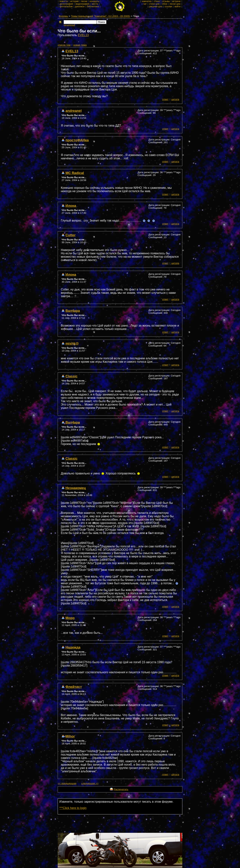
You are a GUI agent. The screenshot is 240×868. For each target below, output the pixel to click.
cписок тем (64, 45)
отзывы (166, 1)
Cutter (71, 235)
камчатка (147, 1)
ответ (165, 99)
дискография (66, 4)
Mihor (70, 736)
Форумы (63, 16)
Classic (71, 376)
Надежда (73, 647)
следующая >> (90, 783)
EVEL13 (83, 35)
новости (64, 1)
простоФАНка (77, 140)
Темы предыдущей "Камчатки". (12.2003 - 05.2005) (101, 16)
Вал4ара (73, 311)
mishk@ (72, 343)
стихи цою (154, 4)
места (95, 4)
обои (165, 4)
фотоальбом (66, 7)
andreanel (74, 111)
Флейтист (74, 687)
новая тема (80, 45)
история (75, 1)
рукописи (80, 7)
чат (145, 4)
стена (157, 1)
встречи (176, 1)
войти (177, 7)
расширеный (69, 25)
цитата (175, 99)
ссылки (168, 7)
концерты (95, 1)
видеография (82, 4)
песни (84, 1)
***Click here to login (73, 808)
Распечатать (121, 789)
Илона (71, 206)
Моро (70, 618)
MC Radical (75, 173)
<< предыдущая (67, 783)
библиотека (93, 7)
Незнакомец (76, 488)
